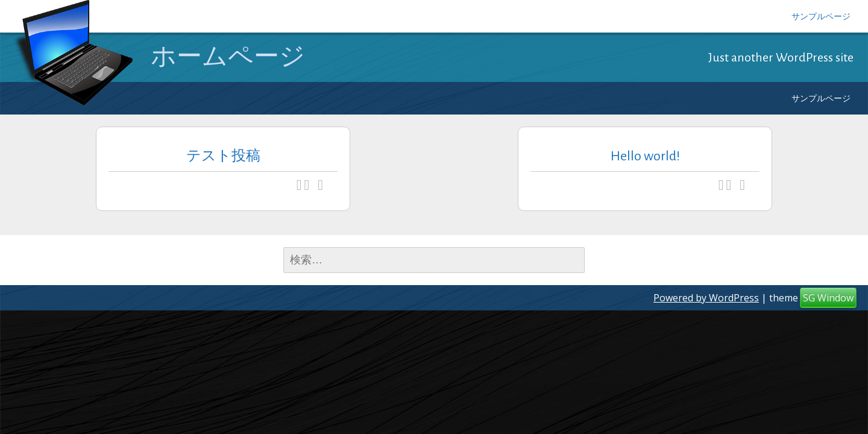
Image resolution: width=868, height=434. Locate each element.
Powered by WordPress (706, 298)
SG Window (828, 298)
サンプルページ (821, 16)
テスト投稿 (223, 156)
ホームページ (228, 57)
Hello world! (645, 156)
